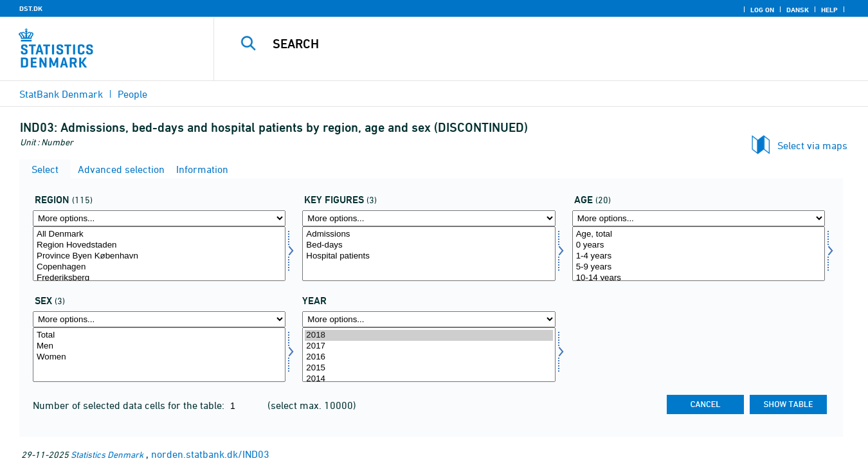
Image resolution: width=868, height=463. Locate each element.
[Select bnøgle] (429, 254)
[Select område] (159, 254)
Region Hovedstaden (159, 245)
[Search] (526, 44)
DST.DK (31, 8)
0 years (699, 245)
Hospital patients (429, 256)
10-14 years (699, 278)
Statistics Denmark (107, 454)
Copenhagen (159, 267)
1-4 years (699, 256)
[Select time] (429, 355)
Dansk (798, 10)
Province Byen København (159, 256)
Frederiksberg (159, 278)
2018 (429, 335)
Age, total (699, 234)
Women (159, 357)
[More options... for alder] (699, 218)
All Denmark (159, 234)
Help (829, 10)
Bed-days (429, 245)
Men (159, 346)
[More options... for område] (159, 218)
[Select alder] (699, 254)
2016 (429, 357)
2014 (429, 379)
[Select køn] (159, 355)
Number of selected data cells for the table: (130, 405)
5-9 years (699, 267)
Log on (762, 10)
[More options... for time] (429, 319)
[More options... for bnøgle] (429, 218)
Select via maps (812, 145)
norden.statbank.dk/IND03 (210, 454)
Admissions (429, 234)
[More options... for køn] (159, 319)
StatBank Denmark (61, 94)
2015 (429, 368)
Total (159, 335)
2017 (429, 346)
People (132, 94)
